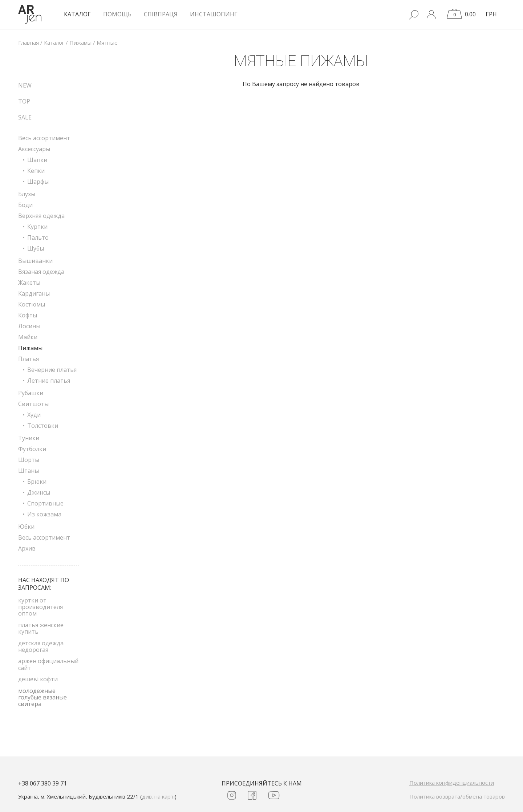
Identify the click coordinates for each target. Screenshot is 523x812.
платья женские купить (41, 628)
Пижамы (30, 348)
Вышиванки (35, 261)
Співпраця (161, 14)
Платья (29, 359)
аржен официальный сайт (48, 664)
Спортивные (45, 503)
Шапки (37, 160)
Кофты (28, 315)
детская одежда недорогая (41, 646)
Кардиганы (34, 293)
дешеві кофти (38, 679)
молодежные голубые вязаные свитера (42, 697)
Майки (28, 337)
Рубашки (31, 393)
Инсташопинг (214, 14)
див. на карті (158, 796)
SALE (25, 117)
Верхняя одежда (41, 216)
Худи (34, 415)
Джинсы (39, 492)
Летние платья (49, 381)
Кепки (36, 171)
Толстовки (43, 426)
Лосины (29, 326)
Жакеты (29, 283)
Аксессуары (34, 149)
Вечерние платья (52, 370)
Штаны (29, 471)
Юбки (26, 527)
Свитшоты (33, 404)
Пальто (38, 237)
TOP (24, 101)
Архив (27, 548)
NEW (25, 85)
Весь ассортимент (44, 138)
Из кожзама (44, 514)
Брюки (37, 482)
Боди (25, 205)
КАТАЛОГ (77, 14)
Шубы (36, 248)
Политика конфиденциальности (452, 783)
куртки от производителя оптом (40, 607)
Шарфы (38, 182)
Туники (29, 438)
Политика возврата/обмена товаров (457, 796)
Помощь (117, 14)
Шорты (29, 460)
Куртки (37, 227)
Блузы (27, 194)
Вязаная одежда (41, 272)
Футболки (32, 449)
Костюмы (32, 304)
